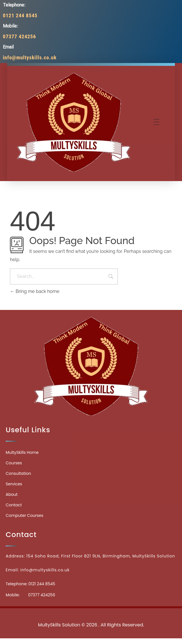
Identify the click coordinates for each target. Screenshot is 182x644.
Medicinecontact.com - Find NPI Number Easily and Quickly (91, 612)
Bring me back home (35, 291)
